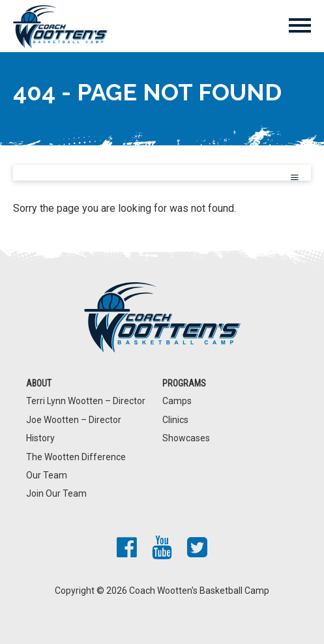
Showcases (186, 438)
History (40, 438)
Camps (177, 401)
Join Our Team (56, 493)
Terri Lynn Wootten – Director (86, 401)
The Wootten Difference (76, 457)
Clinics (175, 420)
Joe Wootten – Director (74, 420)
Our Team (47, 475)
